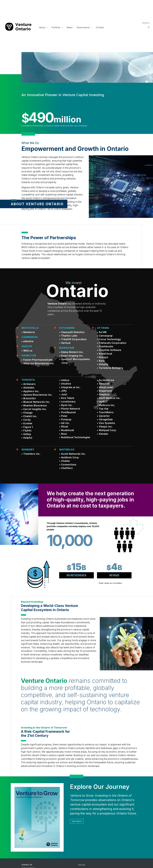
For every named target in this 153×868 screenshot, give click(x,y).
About (43, 27)
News (70, 27)
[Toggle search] (149, 28)
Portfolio (56, 27)
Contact (100, 27)
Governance (84, 27)
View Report (77, 821)
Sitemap (82, 865)
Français (146, 23)
